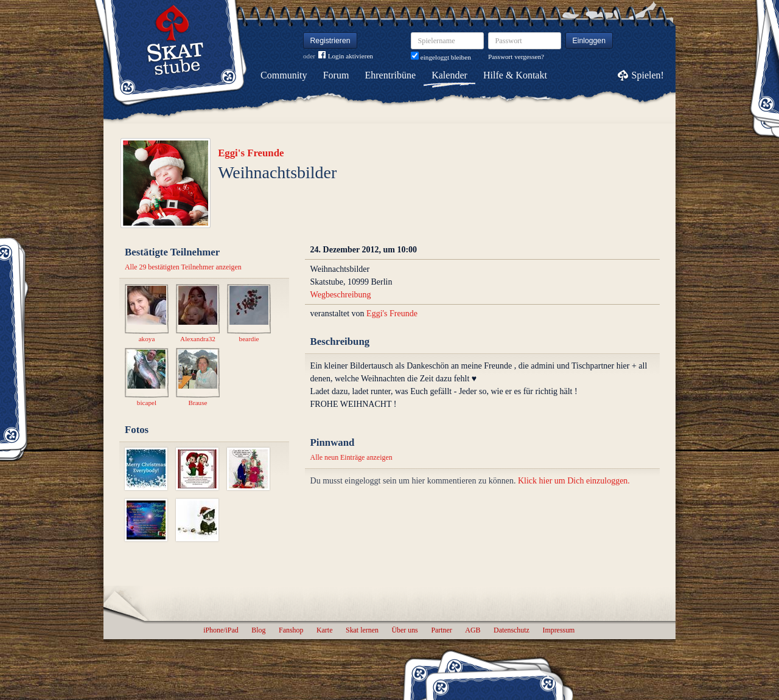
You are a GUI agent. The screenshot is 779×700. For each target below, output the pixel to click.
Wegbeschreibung (341, 295)
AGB (473, 630)
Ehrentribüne (391, 75)
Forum (336, 75)
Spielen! (648, 75)
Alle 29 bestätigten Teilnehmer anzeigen (183, 267)
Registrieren (330, 41)
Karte (324, 630)
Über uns (404, 630)
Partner (441, 630)
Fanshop (291, 630)
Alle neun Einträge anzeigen (351, 457)
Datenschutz (512, 630)
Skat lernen (362, 630)
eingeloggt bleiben (441, 57)
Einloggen (589, 41)
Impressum (558, 630)
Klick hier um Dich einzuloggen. (574, 481)
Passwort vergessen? (516, 57)
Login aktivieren (346, 56)
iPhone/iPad (221, 630)
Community (284, 75)
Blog (258, 630)
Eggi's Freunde (251, 153)
